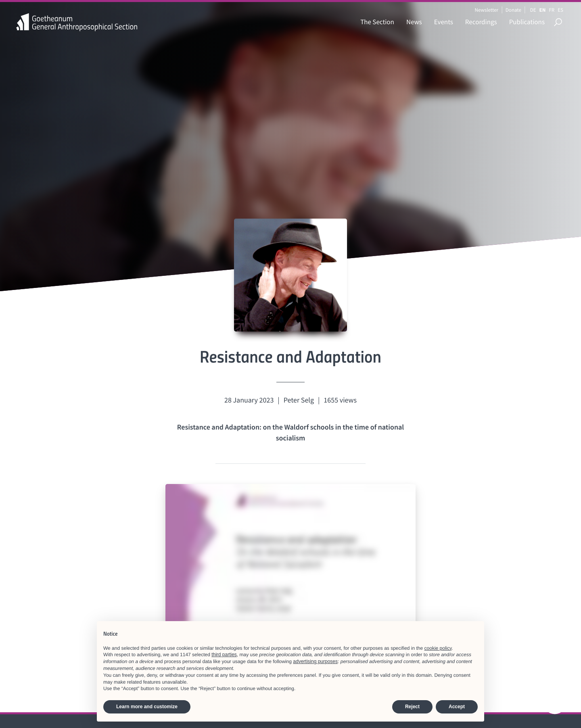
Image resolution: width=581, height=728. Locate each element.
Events (444, 22)
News (414, 22)
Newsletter (486, 10)
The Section (377, 22)
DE (533, 10)
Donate (513, 10)
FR (552, 10)
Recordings (481, 22)
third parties (224, 655)
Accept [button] (457, 707)
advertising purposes (315, 661)
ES (560, 10)
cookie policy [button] (438, 648)
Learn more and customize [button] (147, 707)
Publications (527, 22)
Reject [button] (412, 707)
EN (543, 10)
